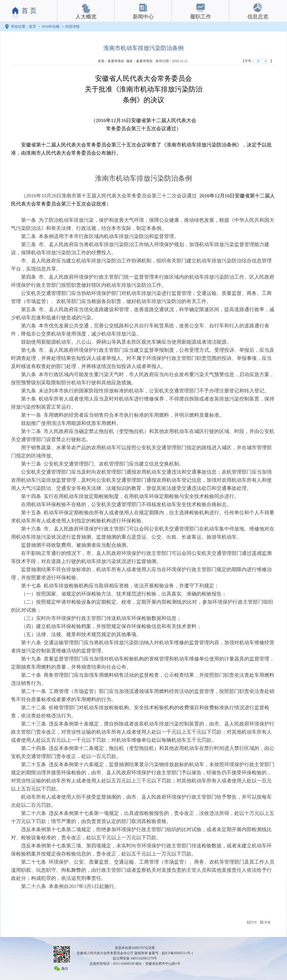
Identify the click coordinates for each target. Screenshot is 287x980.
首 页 (29, 11)
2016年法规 (50, 27)
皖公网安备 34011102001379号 (135, 958)
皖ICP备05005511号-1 (178, 953)
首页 (32, 27)
